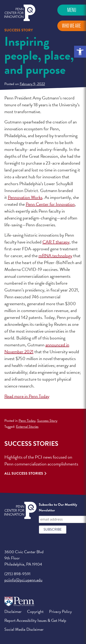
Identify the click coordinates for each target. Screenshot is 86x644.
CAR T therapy (56, 242)
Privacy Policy (60, 611)
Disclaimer (13, 611)
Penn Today (27, 421)
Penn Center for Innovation (20, 13)
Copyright (35, 611)
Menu (72, 10)
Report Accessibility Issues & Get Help (35, 620)
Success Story (47, 421)
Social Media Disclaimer (24, 629)
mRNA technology (55, 256)
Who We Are (71, 26)
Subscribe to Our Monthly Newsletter (58, 508)
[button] (80, 52)
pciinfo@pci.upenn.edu (23, 580)
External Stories (27, 427)
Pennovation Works (25, 197)
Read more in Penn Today (27, 396)
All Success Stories (24, 473)
